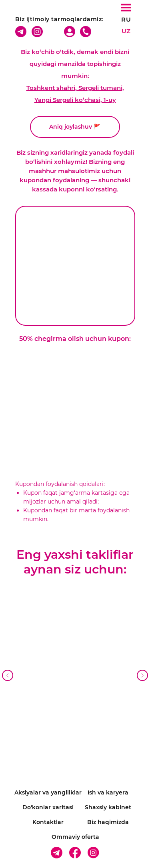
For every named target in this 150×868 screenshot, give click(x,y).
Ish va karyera (108, 792)
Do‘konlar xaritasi (48, 807)
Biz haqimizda (108, 822)
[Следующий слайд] (142, 675)
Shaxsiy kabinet (108, 807)
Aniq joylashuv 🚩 (75, 127)
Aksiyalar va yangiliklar (48, 792)
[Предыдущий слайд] (8, 675)
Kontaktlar (48, 822)
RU (126, 19)
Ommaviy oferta (75, 837)
